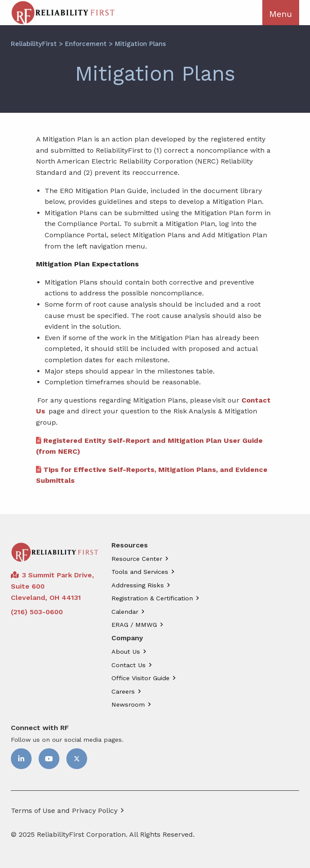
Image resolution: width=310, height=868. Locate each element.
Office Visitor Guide (140, 678)
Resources (130, 545)
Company (127, 638)
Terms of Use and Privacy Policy (64, 811)
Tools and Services (140, 572)
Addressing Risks (138, 585)
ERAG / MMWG (134, 625)
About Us (126, 652)
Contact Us (129, 665)
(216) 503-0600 (37, 612)
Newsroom (128, 704)
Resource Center (137, 559)
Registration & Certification (152, 598)
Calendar (125, 612)
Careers (123, 691)
